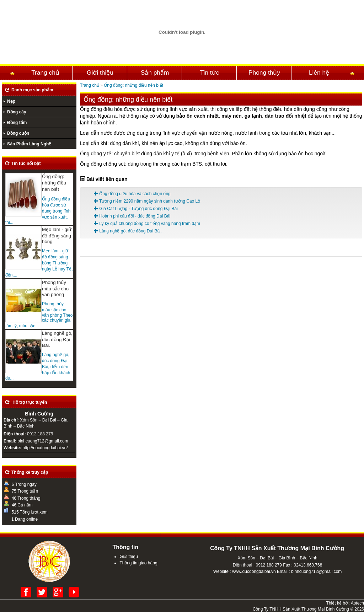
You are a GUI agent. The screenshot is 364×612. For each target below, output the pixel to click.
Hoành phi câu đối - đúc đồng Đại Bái (132, 216)
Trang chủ (45, 73)
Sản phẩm (155, 73)
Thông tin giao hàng (138, 563)
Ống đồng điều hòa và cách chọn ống (132, 194)
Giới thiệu (100, 73)
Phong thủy (264, 73)
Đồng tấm (17, 123)
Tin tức (210, 73)
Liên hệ (319, 73)
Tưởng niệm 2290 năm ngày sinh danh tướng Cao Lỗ (147, 201)
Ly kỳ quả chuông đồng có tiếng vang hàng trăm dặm (147, 224)
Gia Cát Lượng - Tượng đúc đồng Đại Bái (136, 209)
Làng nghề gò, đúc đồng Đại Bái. (128, 231)
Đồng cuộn (18, 133)
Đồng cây (17, 112)
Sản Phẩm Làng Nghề (29, 144)
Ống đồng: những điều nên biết (133, 85)
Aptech (357, 603)
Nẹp (11, 101)
